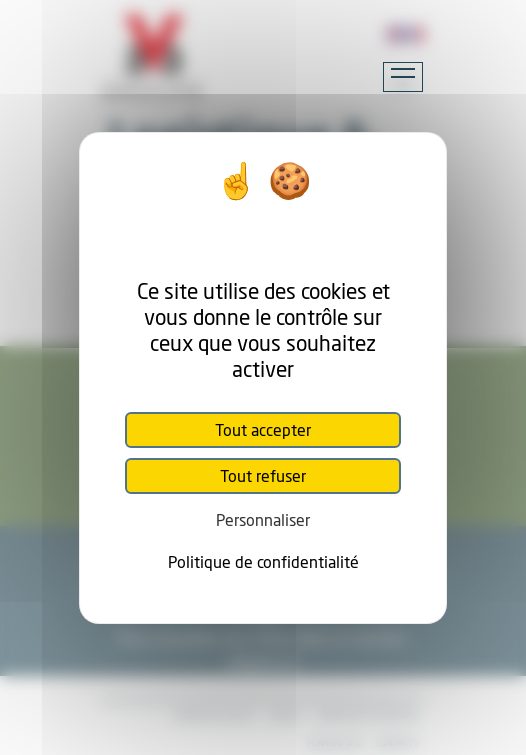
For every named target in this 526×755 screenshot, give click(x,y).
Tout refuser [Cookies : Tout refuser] (263, 475)
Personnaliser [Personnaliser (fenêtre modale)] (263, 519)
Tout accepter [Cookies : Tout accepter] (263, 429)
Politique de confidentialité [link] (263, 561)
